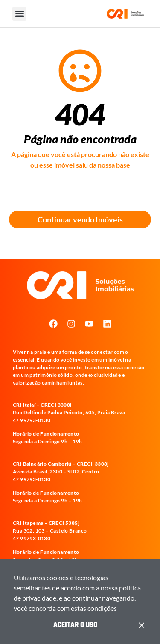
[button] (119, 610)
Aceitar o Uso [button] (75, 625)
